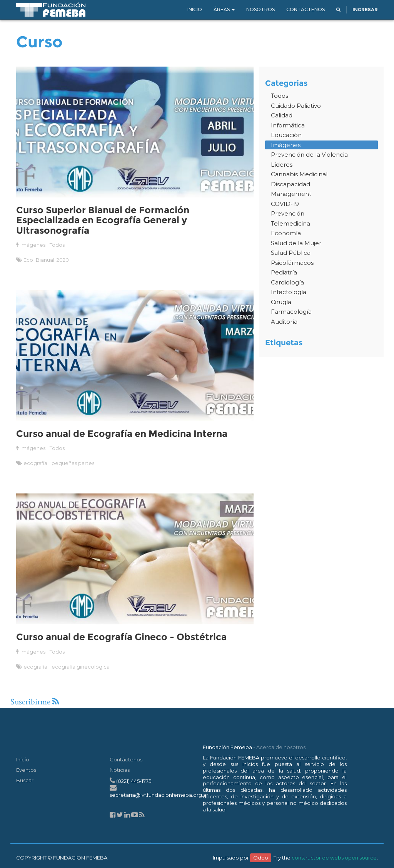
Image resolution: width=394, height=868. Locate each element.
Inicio (23, 759)
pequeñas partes (73, 463)
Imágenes (33, 245)
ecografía (35, 463)
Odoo (261, 858)
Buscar (25, 780)
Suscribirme (35, 702)
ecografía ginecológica (80, 667)
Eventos (26, 770)
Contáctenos (126, 759)
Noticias (120, 770)
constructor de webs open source (334, 858)
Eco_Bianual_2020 (46, 260)
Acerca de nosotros (281, 747)
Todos (57, 245)
